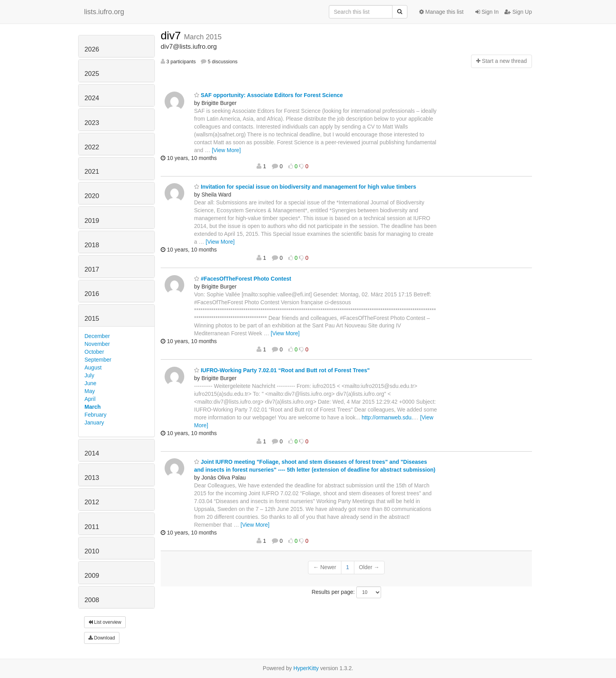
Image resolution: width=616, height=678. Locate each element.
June (90, 383)
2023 (92, 123)
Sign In (487, 12)
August (93, 367)
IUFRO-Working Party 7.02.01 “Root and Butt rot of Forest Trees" (282, 370)
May (90, 391)
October (94, 352)
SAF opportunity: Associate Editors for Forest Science (269, 95)
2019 (92, 221)
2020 (92, 196)
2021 (92, 172)
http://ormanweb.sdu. (387, 417)
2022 (92, 147)
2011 (92, 527)
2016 (92, 294)
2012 (92, 502)
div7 (172, 36)
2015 (92, 319)
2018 (92, 245)
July (89, 375)
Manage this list (441, 12)
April (90, 399)
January (94, 423)
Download (102, 638)
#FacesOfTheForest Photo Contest (243, 279)
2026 (92, 49)
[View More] (226, 150)
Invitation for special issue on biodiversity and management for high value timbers (305, 187)
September (98, 360)
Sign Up (518, 12)
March (93, 407)
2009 (92, 576)
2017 (92, 269)
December (97, 336)
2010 (92, 551)
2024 (92, 98)
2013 (92, 478)
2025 (92, 74)
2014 (92, 453)
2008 (92, 600)
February (95, 415)
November (97, 344)
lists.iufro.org (104, 12)
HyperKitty (306, 668)
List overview (105, 622)
